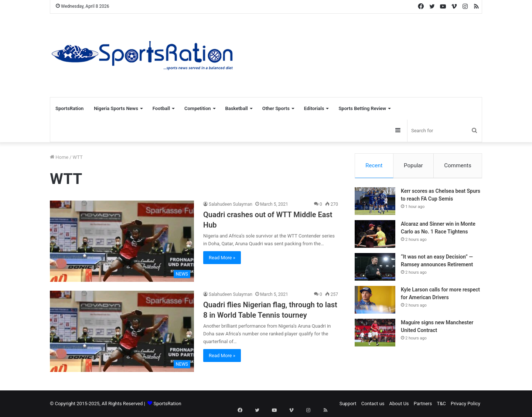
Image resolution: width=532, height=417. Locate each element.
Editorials (314, 108)
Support (348, 404)
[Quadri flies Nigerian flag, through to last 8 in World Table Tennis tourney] (122, 331)
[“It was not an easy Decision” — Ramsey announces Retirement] (375, 269)
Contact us (373, 404)
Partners (423, 404)
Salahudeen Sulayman (231, 204)
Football (161, 108)
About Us (399, 404)
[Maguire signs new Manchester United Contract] (375, 335)
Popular (413, 165)
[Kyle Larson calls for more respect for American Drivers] (375, 302)
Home (59, 157)
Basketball (237, 108)
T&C (441, 404)
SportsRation (69, 108)
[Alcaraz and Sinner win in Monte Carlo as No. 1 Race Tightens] (375, 236)
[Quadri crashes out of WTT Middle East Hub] (122, 241)
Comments (458, 165)
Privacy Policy (465, 404)
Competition (198, 108)
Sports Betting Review (362, 108)
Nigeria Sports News (116, 108)
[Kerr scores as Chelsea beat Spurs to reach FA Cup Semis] (375, 203)
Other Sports (276, 108)
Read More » (222, 258)
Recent (374, 165)
